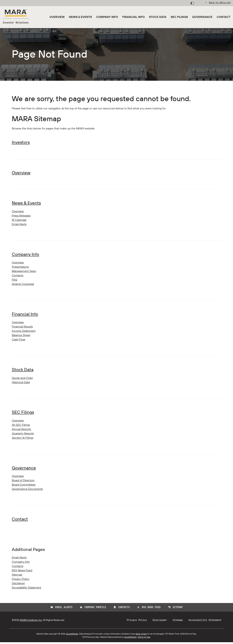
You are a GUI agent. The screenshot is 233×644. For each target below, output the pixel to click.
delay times (141, 635)
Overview (57, 17)
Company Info (107, 17)
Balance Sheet (21, 337)
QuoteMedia (72, 635)
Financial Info (134, 17)
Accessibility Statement (27, 589)
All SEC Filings (21, 427)
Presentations (20, 268)
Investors (21, 143)
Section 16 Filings (23, 439)
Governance (202, 17)
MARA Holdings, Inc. (31, 622)
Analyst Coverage (23, 285)
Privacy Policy (21, 581)
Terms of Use (144, 639)
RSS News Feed (22, 572)
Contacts (18, 277)
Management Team (24, 272)
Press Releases (21, 217)
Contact (224, 17)
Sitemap (17, 577)
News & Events (80, 17)
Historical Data (21, 384)
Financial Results (22, 328)
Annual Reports (21, 431)
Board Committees (24, 486)
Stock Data (158, 17)
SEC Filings (179, 17)
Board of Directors (23, 482)
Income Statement (24, 332)
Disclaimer (18, 585)
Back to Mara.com (220, 3)
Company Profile (93, 609)
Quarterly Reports (23, 435)
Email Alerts (19, 225)
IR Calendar (19, 221)
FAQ (15, 281)
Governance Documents (27, 491)
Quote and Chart (22, 379)
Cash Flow (19, 341)
